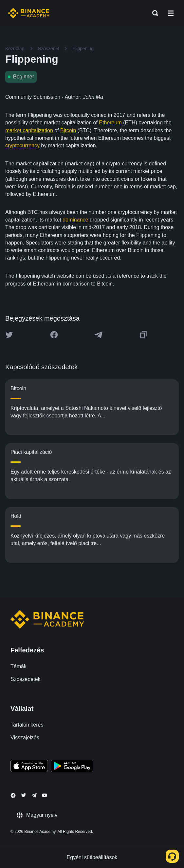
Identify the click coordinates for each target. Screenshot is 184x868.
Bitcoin (68, 130)
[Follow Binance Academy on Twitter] (24, 795)
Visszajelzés (25, 738)
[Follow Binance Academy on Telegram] (34, 795)
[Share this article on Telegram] (99, 335)
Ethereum (110, 123)
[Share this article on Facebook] (54, 335)
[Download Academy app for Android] (72, 767)
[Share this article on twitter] (9, 335)
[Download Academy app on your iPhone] (29, 767)
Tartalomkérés (27, 725)
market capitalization (29, 130)
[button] (171, 13)
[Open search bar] (153, 13)
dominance (75, 220)
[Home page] (29, 13)
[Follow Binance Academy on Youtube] (45, 795)
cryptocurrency (22, 146)
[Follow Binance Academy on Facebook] (13, 795)
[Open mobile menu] (171, 13)
